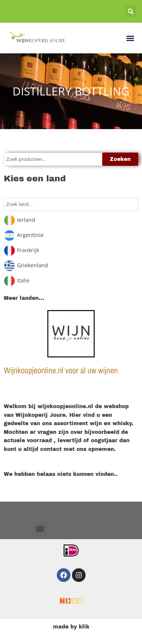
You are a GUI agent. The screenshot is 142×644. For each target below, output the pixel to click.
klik (84, 627)
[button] (131, 11)
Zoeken (120, 159)
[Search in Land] (71, 204)
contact (51, 449)
